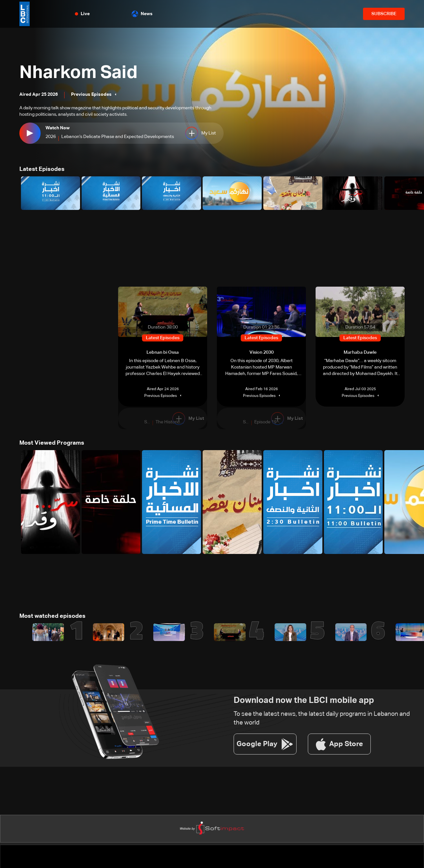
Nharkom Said (79, 73)
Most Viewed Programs (52, 443)
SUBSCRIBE (384, 14)
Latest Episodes (42, 169)
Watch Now (58, 128)
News (142, 14)
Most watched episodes (52, 616)
